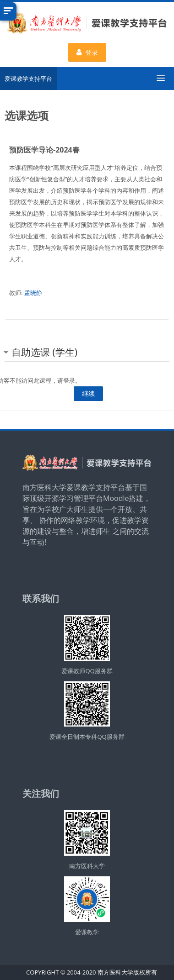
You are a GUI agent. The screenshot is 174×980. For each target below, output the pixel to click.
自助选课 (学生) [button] (44, 352)
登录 (87, 52)
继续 (88, 393)
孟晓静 (33, 293)
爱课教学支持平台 (28, 79)
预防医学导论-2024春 (44, 150)
